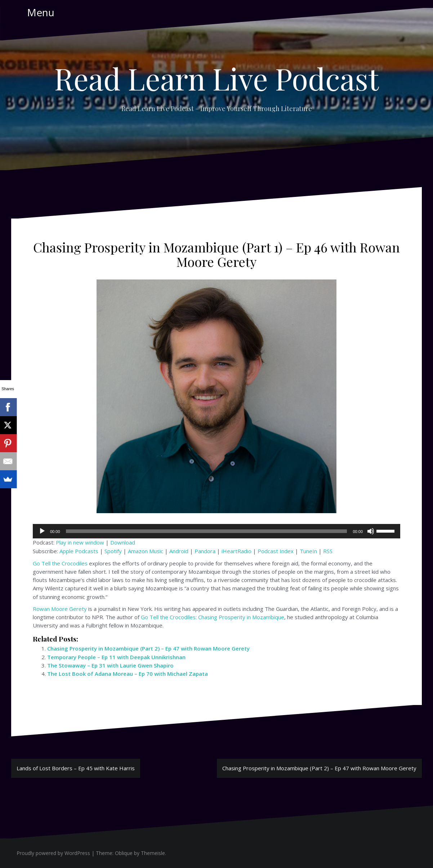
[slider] (207, 531)
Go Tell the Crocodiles (60, 563)
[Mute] (371, 531)
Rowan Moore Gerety (60, 609)
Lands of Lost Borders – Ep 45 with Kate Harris (76, 768)
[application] (216, 531)
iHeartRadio (236, 551)
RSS (328, 551)
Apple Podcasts (79, 551)
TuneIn (308, 551)
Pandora (205, 551)
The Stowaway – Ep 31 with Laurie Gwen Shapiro (110, 665)
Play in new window (80, 542)
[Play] (42, 531)
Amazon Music (146, 551)
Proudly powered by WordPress (53, 853)
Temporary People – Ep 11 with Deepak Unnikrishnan (116, 657)
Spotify (113, 551)
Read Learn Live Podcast (216, 78)
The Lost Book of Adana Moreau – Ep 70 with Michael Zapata (128, 674)
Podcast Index (276, 551)
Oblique (124, 853)
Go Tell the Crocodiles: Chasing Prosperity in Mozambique (213, 617)
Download (123, 542)
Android (179, 551)
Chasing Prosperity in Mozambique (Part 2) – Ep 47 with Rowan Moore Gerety (148, 648)
